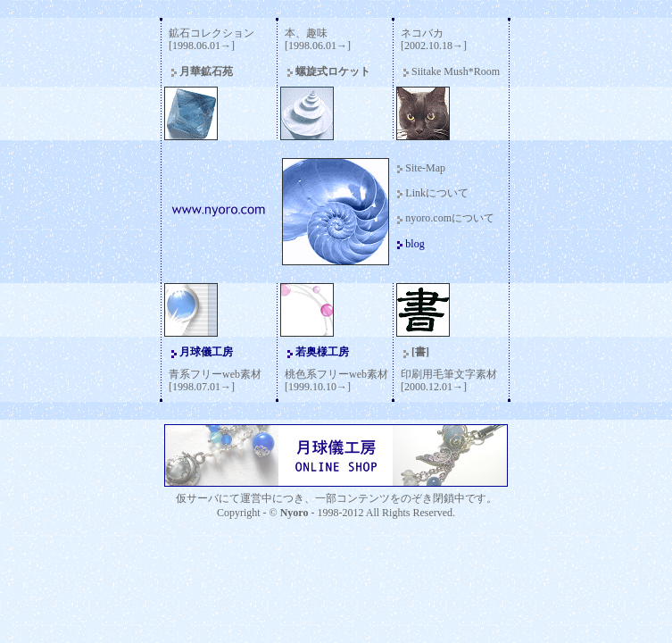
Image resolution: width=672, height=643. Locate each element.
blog (415, 244)
